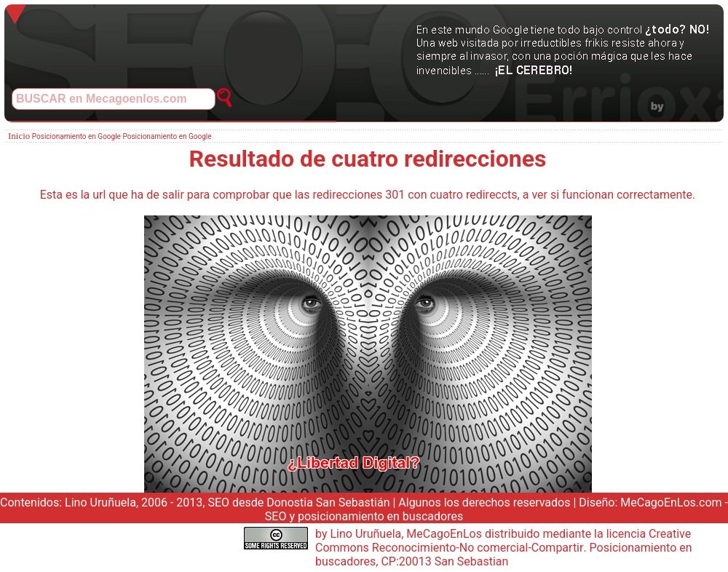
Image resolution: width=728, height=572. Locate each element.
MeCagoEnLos (444, 534)
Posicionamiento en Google (76, 136)
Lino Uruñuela (100, 503)
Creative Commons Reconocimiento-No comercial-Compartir (503, 541)
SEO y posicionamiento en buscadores (364, 516)
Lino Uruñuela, (367, 534)
